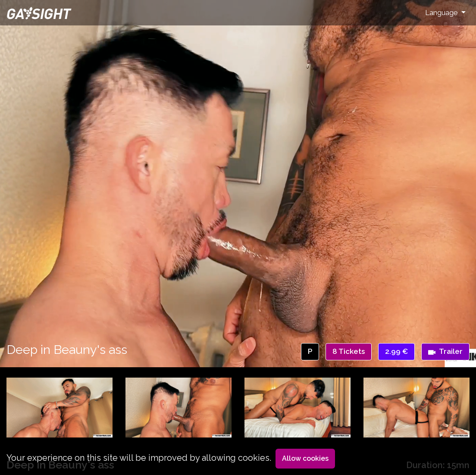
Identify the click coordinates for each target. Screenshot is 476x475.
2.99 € (396, 351)
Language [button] (442, 12)
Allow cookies (305, 458)
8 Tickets (349, 351)
